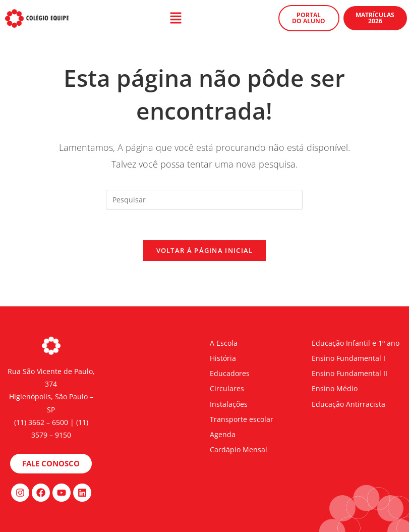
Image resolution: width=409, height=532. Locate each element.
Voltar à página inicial (205, 250)
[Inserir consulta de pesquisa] (204, 200)
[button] (176, 18)
